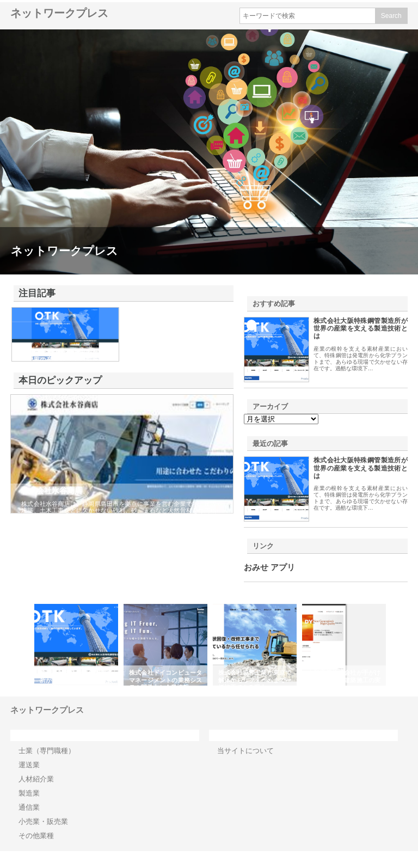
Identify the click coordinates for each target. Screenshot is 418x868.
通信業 (29, 807)
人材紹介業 (36, 779)
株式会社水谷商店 (52, 491)
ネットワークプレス (59, 13)
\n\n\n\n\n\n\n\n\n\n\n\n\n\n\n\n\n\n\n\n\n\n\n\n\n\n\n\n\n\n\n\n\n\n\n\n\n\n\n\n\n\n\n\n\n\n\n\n (281, 419)
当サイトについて (245, 751)
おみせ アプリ (269, 567)
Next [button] (395, 645)
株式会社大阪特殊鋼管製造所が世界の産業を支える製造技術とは (361, 329)
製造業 (29, 793)
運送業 (29, 765)
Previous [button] (23, 645)
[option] (76, 645)
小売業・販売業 (43, 821)
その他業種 (36, 836)
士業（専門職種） (47, 751)
